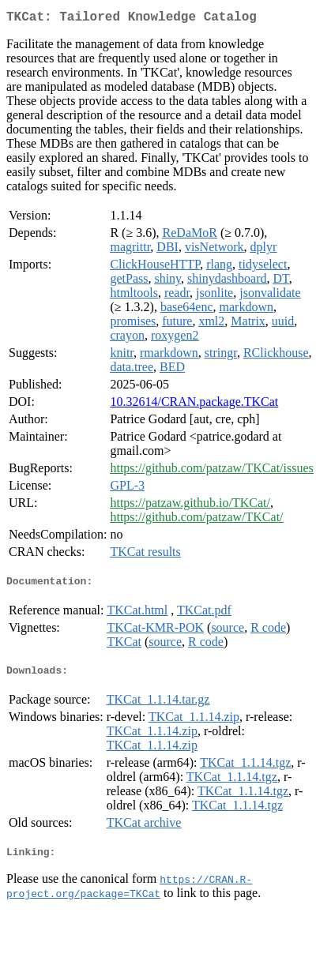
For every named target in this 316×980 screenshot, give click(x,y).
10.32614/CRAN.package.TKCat (194, 405)
